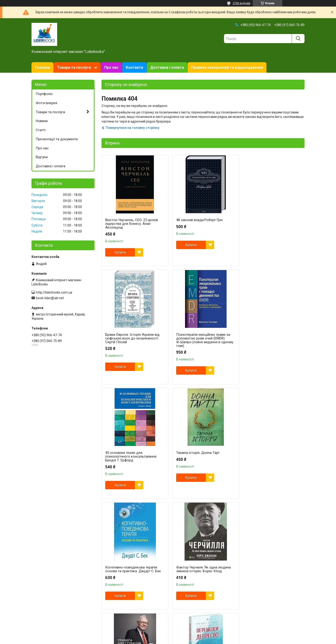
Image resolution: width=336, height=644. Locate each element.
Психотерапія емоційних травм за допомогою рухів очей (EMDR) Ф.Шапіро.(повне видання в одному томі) (134, 340)
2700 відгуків (241, 3)
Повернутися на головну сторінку (132, 128)
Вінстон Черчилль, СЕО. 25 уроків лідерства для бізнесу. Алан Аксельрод (132, 224)
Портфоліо (44, 94)
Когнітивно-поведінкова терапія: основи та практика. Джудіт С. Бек (133, 455)
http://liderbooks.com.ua (54, 292)
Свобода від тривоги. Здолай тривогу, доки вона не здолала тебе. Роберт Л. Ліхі (199, 567)
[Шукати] (298, 39)
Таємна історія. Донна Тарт (265, 335)
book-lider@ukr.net (50, 298)
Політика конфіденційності (214, 640)
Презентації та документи (57, 139)
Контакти (134, 67)
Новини (42, 121)
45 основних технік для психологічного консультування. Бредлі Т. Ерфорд (200, 338)
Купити (120, 252)
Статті (41, 130)
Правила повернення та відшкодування (227, 67)
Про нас (111, 67)
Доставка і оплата (167, 67)
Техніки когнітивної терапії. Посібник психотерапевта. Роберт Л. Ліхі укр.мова (270, 567)
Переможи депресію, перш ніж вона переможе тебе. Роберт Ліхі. (132, 565)
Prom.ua (190, 635)
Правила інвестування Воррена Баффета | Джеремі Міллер (268, 455)
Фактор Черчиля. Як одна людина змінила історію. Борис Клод (201, 455)
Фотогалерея (46, 103)
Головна (42, 67)
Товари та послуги (74, 67)
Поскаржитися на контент (177, 640)
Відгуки (42, 157)
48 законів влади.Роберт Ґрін (197, 220)
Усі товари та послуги (284, 620)
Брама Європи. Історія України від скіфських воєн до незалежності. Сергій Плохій (270, 224)
